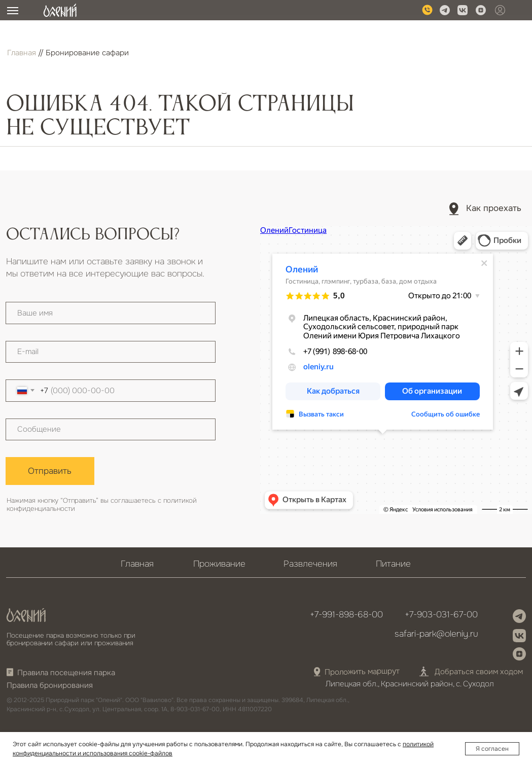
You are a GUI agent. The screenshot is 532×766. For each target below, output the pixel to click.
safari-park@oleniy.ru (436, 634)
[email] (111, 352)
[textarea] (111, 430)
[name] (111, 313)
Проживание (219, 564)
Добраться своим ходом (479, 672)
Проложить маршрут (362, 672)
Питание (393, 564)
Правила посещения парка (66, 673)
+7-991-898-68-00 (346, 614)
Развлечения (310, 564)
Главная (22, 53)
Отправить (50, 471)
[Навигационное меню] (13, 11)
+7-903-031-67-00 (441, 614)
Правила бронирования (50, 685)
